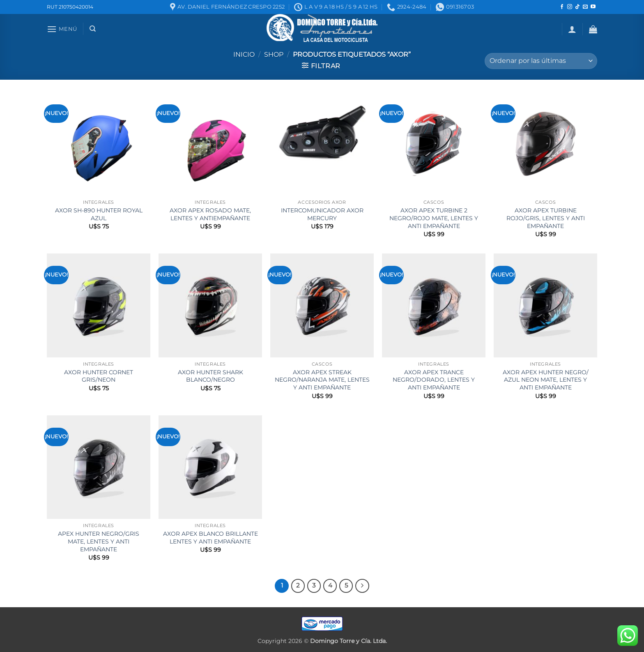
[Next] (362, 586)
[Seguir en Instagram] (570, 7)
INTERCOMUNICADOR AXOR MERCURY (322, 214)
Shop (274, 54)
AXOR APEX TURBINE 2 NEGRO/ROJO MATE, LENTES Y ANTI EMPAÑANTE (434, 218)
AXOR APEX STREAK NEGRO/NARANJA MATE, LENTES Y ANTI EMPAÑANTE (322, 380)
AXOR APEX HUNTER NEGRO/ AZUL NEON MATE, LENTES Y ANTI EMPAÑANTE (546, 380)
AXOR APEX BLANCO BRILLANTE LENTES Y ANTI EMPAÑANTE (210, 538)
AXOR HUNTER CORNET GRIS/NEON (99, 376)
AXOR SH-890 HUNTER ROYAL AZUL (99, 214)
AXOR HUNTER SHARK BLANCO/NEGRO (210, 376)
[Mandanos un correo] (585, 7)
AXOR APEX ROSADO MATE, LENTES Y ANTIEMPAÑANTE (210, 214)
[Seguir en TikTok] (577, 7)
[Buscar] (93, 29)
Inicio (244, 54)
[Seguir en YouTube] (593, 7)
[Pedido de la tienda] (541, 61)
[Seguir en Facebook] (562, 7)
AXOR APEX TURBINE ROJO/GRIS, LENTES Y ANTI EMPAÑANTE (546, 218)
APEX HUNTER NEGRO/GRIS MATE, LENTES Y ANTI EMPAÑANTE (99, 541)
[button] (62, 29)
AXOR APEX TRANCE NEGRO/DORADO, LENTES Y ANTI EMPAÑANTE (434, 380)
